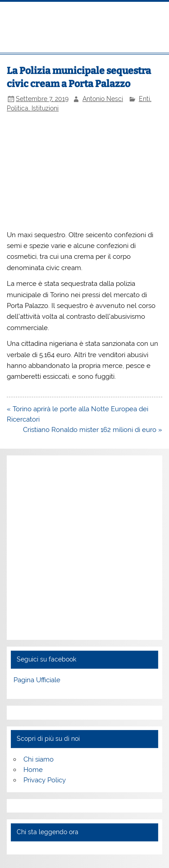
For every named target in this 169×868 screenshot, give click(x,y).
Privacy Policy (45, 780)
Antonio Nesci (103, 99)
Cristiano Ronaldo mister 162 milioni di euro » (93, 430)
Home (33, 770)
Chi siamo (39, 759)
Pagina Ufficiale (37, 680)
